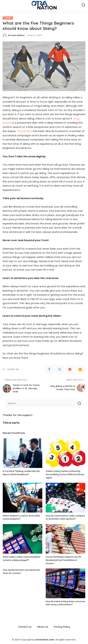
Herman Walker (16, 35)
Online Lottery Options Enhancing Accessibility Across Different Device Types (65, 474)
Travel (8, 18)
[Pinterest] (70, 369)
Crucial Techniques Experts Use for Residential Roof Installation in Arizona (64, 560)
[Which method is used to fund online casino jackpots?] (23, 497)
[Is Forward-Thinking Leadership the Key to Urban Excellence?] (23, 453)
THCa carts (11, 423)
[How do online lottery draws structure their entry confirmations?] (65, 583)
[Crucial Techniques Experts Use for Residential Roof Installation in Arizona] (65, 539)
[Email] (80, 369)
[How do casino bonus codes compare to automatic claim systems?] (65, 497)
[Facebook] (49, 369)
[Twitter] (60, 369)
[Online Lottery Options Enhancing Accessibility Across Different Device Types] (65, 453)
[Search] (83, 5)
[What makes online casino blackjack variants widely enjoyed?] (23, 539)
